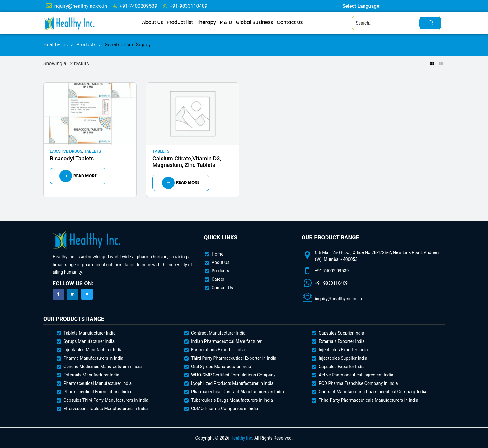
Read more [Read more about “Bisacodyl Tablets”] (85, 176)
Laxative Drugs (66, 151)
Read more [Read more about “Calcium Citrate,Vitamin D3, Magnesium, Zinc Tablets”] (188, 182)
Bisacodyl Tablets (72, 158)
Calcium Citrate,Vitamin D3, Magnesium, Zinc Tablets (187, 162)
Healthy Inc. (242, 438)
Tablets (92, 151)
